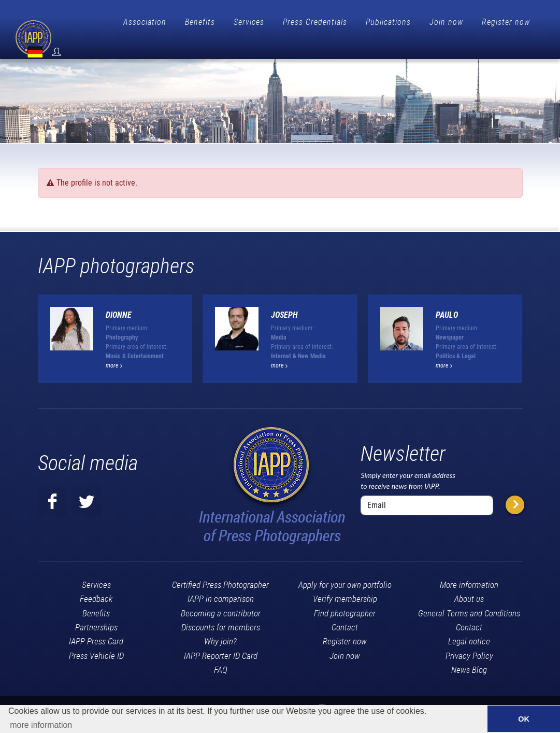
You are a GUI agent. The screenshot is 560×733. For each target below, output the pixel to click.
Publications (388, 22)
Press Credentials (315, 22)
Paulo (447, 298)
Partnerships (96, 610)
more (114, 348)
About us (469, 582)
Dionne (119, 298)
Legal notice (469, 624)
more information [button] (41, 725)
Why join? (220, 624)
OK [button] (524, 719)
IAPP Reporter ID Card (221, 639)
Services (249, 22)
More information (469, 568)
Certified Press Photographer (220, 568)
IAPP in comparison (221, 582)
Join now (446, 22)
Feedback (96, 582)
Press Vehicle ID (96, 639)
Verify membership (345, 582)
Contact (345, 610)
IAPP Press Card (96, 624)
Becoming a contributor (221, 596)
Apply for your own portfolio (345, 568)
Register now (506, 22)
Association (145, 22)
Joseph (284, 298)
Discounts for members (221, 610)
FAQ (221, 653)
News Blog (469, 653)
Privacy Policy (469, 639)
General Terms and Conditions (469, 596)
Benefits (200, 22)
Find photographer (345, 596)
